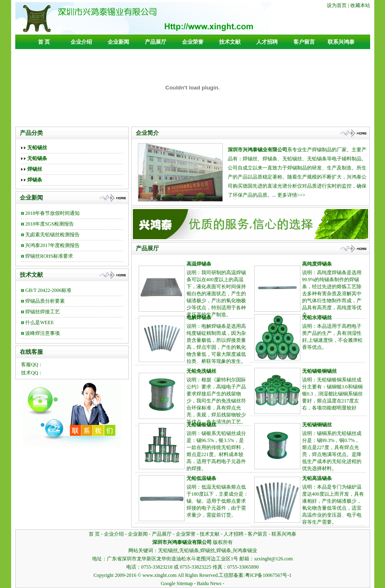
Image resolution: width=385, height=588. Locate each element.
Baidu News (209, 583)
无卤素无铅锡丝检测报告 (52, 235)
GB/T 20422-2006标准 (48, 290)
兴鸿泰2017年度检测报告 (52, 245)
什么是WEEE (39, 322)
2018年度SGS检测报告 (50, 224)
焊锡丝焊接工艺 (43, 312)
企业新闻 (118, 42)
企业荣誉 (193, 42)
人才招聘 (267, 42)
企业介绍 (81, 42)
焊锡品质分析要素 (45, 301)
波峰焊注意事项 (43, 333)
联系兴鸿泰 (341, 42)
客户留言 (304, 42)
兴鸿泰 (354, 177)
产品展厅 (156, 42)
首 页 (44, 42)
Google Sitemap (177, 583)
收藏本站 (360, 5)
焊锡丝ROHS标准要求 (49, 256)
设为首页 (337, 5)
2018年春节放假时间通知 (52, 213)
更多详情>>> (291, 195)
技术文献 (230, 42)
